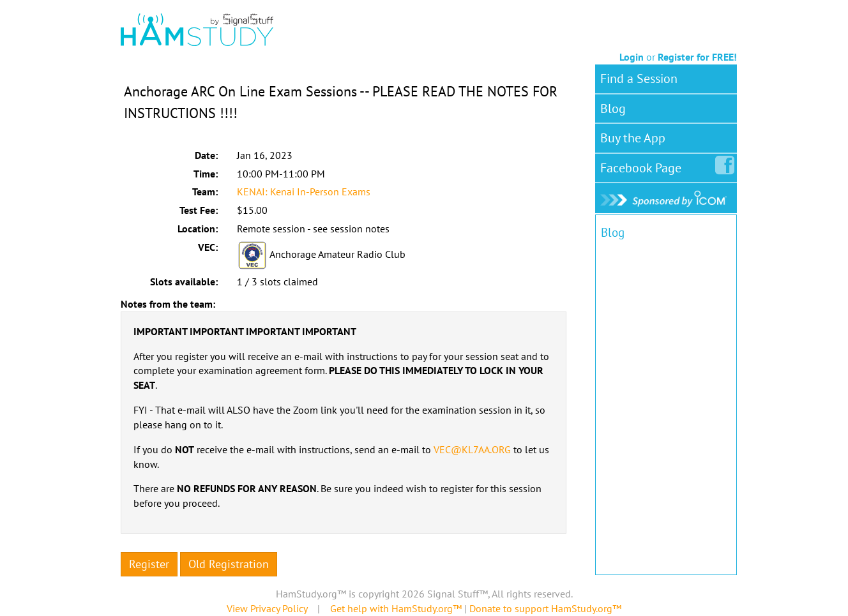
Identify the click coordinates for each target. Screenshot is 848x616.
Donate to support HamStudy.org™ (545, 608)
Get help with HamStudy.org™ (396, 608)
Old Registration (229, 564)
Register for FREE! (697, 57)
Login (632, 57)
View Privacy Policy (267, 608)
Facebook (643, 165)
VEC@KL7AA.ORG (472, 449)
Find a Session (639, 79)
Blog (613, 109)
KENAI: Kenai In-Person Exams (304, 192)
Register (149, 564)
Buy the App (633, 138)
